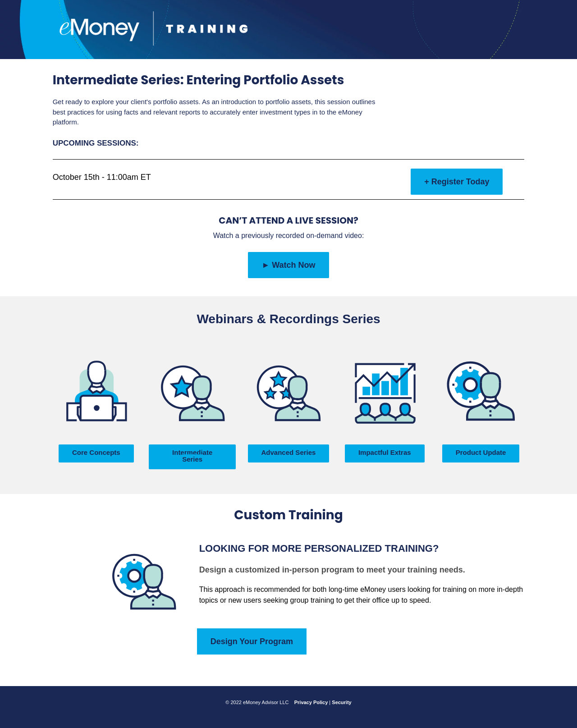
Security (341, 702)
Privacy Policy (311, 702)
